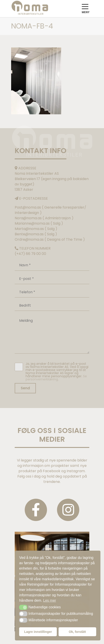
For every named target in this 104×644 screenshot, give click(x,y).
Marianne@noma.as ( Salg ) (39, 223)
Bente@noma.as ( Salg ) (36, 234)
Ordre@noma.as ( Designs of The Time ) (50, 239)
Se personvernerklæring (56, 378)
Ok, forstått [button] (77, 632)
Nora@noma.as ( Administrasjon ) (44, 218)
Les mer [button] (50, 600)
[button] (23, 607)
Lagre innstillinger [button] (38, 632)
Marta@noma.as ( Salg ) (36, 229)
